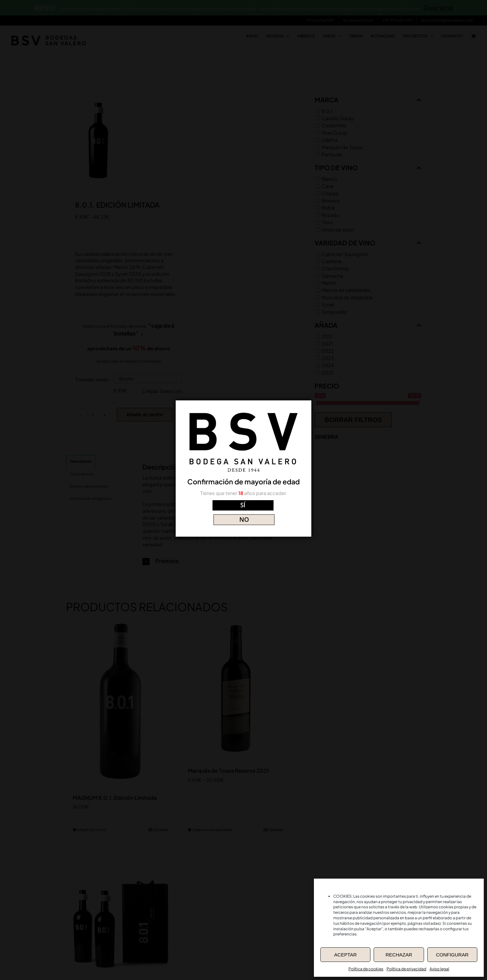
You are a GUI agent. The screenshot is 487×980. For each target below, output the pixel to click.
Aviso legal (439, 969)
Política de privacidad (406, 969)
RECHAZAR (399, 955)
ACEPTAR (346, 955)
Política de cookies (366, 969)
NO (272, 510)
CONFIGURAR (452, 955)
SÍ (215, 510)
